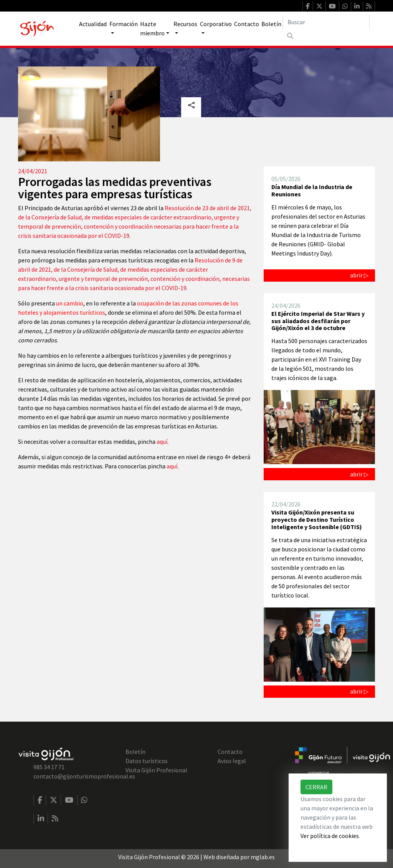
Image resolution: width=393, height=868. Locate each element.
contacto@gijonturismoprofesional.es (84, 776)
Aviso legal (232, 761)
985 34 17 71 (49, 767)
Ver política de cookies (330, 836)
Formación (124, 24)
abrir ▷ (359, 275)
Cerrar (316, 787)
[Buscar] (326, 22)
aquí (162, 441)
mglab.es (263, 857)
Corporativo (216, 24)
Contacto (247, 24)
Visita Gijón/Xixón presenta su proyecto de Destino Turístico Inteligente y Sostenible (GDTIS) (317, 519)
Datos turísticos (147, 761)
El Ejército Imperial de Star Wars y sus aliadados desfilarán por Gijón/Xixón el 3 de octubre (318, 321)
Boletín (271, 24)
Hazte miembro (152, 28)
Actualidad (93, 24)
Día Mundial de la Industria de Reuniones (312, 190)
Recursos (185, 24)
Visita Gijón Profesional (156, 770)
